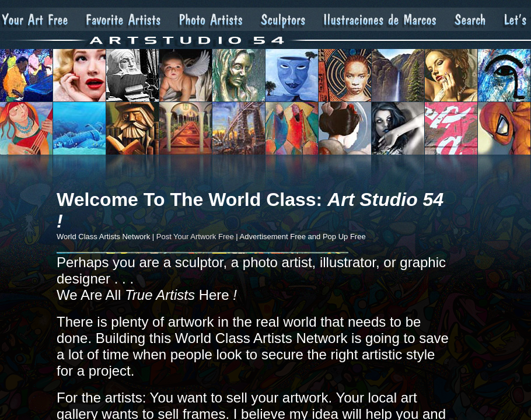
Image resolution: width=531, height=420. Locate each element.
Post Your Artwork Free (195, 237)
